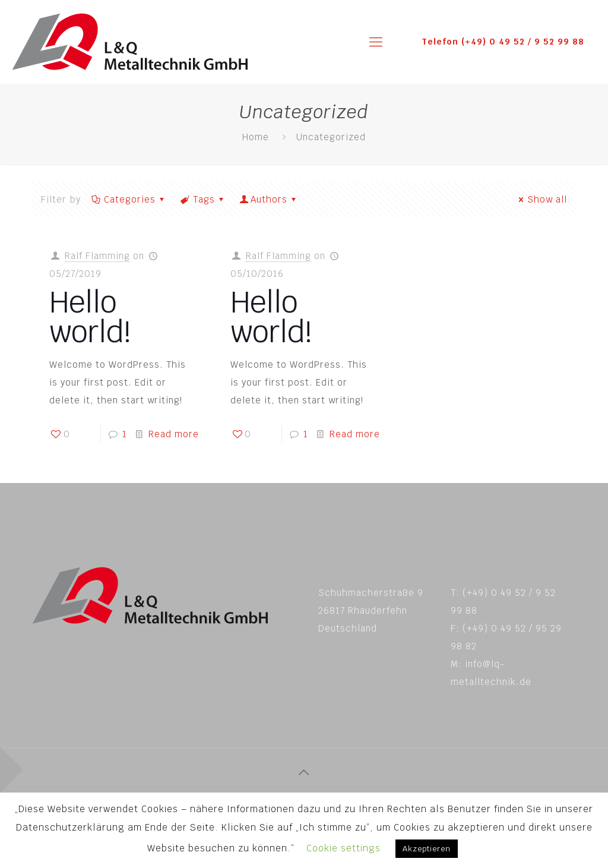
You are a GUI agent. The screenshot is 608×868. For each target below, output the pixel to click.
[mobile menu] (376, 42)
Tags (203, 199)
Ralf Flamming (97, 256)
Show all (541, 199)
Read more (174, 434)
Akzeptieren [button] (427, 849)
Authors (269, 199)
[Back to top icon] (304, 772)
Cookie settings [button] (343, 848)
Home (256, 137)
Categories (129, 199)
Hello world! (90, 317)
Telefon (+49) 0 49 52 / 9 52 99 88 (503, 42)
